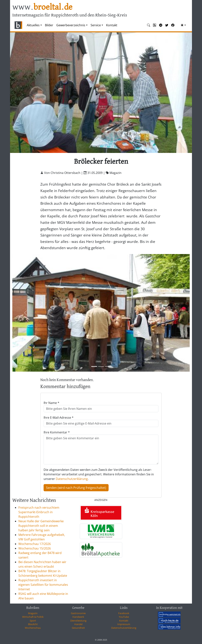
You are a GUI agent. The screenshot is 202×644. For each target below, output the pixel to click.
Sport (33, 621)
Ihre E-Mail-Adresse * (59, 418)
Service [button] (96, 25)
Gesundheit (78, 628)
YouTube (124, 617)
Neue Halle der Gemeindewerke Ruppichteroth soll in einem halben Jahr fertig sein (41, 526)
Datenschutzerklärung (72, 479)
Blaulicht (33, 624)
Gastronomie (78, 613)
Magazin (33, 613)
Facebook (124, 613)
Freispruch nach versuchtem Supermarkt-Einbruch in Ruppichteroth (39, 512)
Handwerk (78, 617)
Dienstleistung (78, 621)
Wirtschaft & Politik (33, 617)
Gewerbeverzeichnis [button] (71, 25)
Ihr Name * (51, 403)
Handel (78, 624)
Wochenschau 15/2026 (35, 548)
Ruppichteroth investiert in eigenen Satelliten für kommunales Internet (43, 585)
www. (42, 7)
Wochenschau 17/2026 (35, 544)
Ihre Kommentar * (57, 432)
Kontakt (112, 25)
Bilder (49, 25)
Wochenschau (33, 628)
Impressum (124, 624)
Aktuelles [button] (33, 25)
